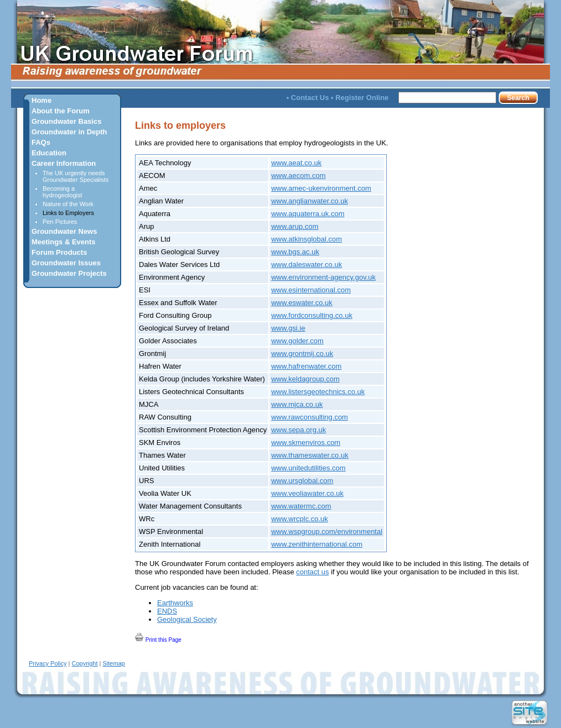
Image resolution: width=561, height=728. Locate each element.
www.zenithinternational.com (317, 544)
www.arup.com (295, 226)
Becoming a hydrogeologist (63, 192)
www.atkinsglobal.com (307, 239)
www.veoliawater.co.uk (307, 493)
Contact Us (310, 98)
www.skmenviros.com (306, 442)
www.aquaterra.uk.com (308, 214)
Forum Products (59, 252)
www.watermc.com (301, 506)
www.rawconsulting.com (310, 417)
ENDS (167, 611)
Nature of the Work (68, 204)
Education (49, 153)
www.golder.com (297, 341)
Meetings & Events (64, 242)
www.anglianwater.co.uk (310, 201)
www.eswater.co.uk (302, 303)
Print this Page (158, 638)
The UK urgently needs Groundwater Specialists (76, 176)
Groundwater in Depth (69, 132)
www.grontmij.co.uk (302, 353)
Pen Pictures (60, 222)
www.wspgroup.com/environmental (327, 531)
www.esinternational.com (311, 290)
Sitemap (114, 663)
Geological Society (187, 619)
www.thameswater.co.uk (310, 455)
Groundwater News (64, 231)
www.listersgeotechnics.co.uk (318, 392)
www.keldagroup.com (305, 379)
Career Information (64, 163)
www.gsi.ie (288, 328)
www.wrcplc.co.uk (300, 519)
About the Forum (61, 111)
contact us (312, 572)
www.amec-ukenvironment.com (321, 188)
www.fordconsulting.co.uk (312, 315)
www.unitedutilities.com (308, 468)
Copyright (84, 663)
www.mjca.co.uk (297, 404)
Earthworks (175, 603)
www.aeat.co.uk (296, 163)
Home (41, 100)
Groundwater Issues (66, 263)
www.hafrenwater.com (306, 366)
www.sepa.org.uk (298, 430)
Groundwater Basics (66, 121)
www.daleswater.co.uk (307, 265)
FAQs (41, 142)
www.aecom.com (298, 176)
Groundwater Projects (69, 273)
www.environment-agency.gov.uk (323, 277)
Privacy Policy (48, 663)
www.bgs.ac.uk (295, 252)
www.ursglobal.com (302, 481)
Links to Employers (68, 213)
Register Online (362, 98)
